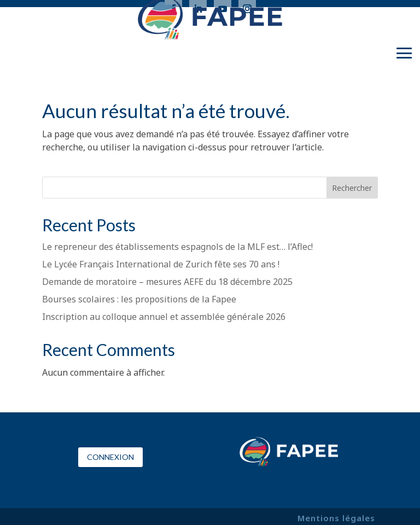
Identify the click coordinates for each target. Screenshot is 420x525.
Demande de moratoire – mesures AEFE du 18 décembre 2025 (167, 282)
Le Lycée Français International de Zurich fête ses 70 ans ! (161, 264)
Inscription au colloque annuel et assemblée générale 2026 (164, 317)
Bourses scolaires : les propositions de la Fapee (139, 299)
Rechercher (352, 188)
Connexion (110, 457)
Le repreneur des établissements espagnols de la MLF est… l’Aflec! (177, 247)
